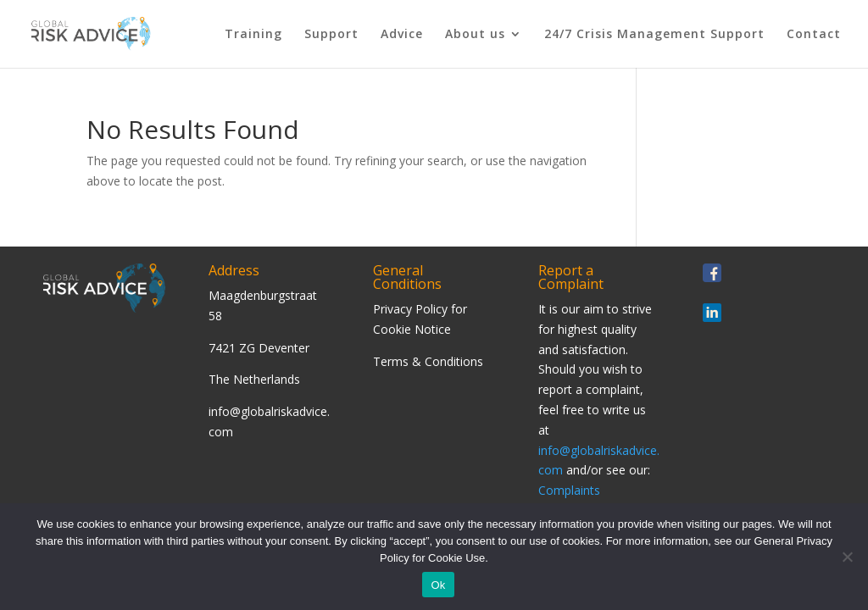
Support (331, 35)
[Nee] (847, 557)
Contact (814, 35)
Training (253, 35)
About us (475, 35)
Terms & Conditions (428, 361)
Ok (438, 585)
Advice (402, 35)
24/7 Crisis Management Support (654, 35)
